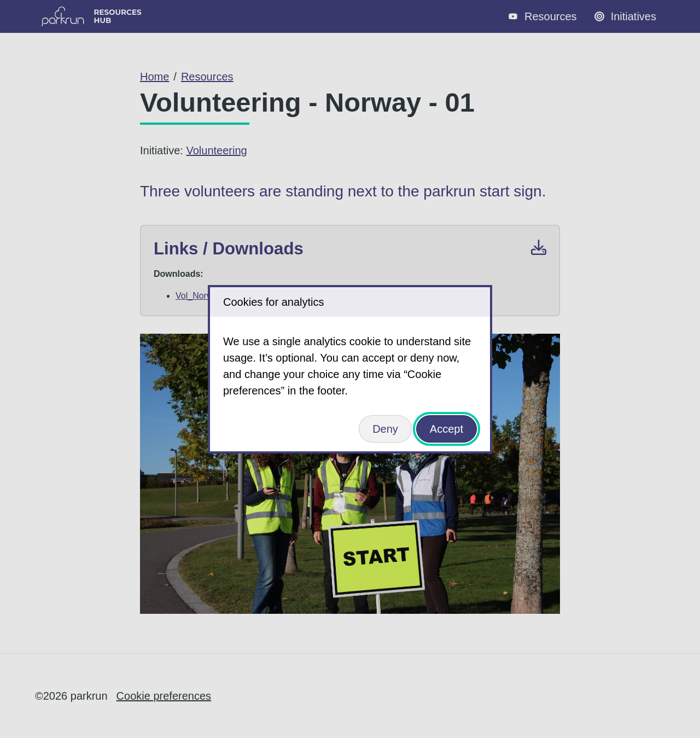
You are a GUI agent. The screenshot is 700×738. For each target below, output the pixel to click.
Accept (447, 429)
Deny (385, 429)
